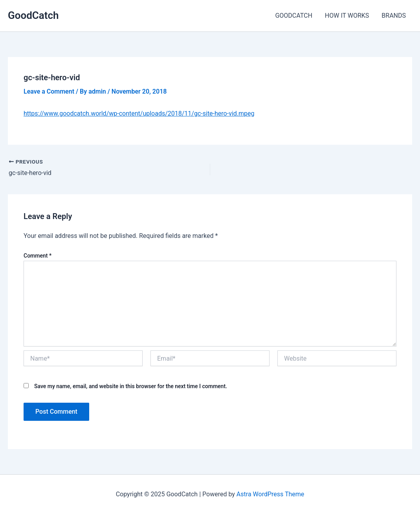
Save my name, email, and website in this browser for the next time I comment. (131, 386)
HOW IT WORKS (347, 16)
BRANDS (394, 16)
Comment (38, 256)
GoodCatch (33, 15)
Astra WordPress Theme (270, 494)
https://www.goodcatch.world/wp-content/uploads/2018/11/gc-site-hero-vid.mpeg (139, 113)
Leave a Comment (49, 91)
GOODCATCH (293, 16)
